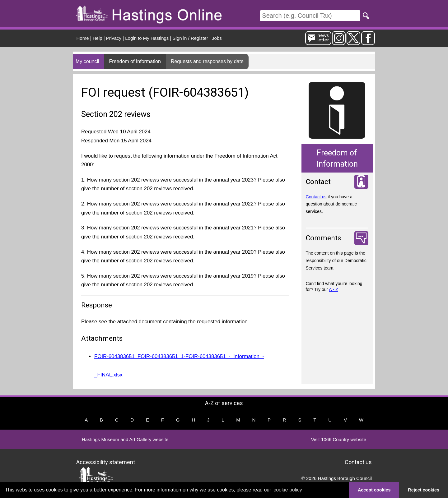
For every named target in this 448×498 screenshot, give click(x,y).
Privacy (114, 38)
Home (83, 38)
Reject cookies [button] (424, 490)
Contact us (316, 197)
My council (87, 61)
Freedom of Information (135, 61)
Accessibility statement (106, 462)
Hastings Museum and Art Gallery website (125, 439)
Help (98, 38)
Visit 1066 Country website (339, 439)
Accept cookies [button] (374, 490)
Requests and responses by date (207, 61)
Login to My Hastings (147, 38)
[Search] (310, 16)
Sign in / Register (190, 38)
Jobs (217, 38)
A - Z (334, 289)
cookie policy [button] (288, 490)
